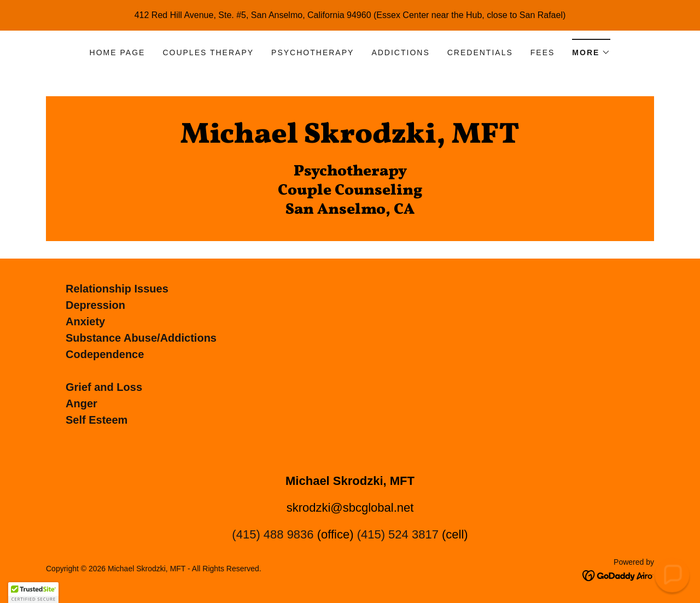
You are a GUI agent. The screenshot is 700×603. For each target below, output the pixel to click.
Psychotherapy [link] (313, 52)
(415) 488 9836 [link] (273, 534)
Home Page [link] (118, 52)
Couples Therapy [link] (208, 52)
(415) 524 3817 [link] (398, 534)
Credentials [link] (480, 52)
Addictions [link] (400, 52)
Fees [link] (543, 52)
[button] (591, 49)
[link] (350, 140)
